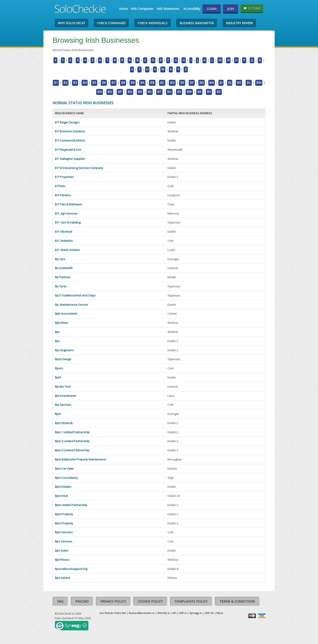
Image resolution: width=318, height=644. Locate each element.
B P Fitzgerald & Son (68, 150)
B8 (123, 83)
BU (169, 92)
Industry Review (239, 23)
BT (159, 92)
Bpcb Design (63, 359)
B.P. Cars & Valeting (68, 222)
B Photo (60, 186)
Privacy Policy (113, 601)
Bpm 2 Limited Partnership (72, 441)
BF (192, 83)
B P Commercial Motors (70, 140)
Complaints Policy (191, 601)
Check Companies (111, 23)
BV (179, 92)
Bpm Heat (61, 496)
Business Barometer (197, 23)
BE (182, 83)
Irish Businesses (168, 9)
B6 (104, 83)
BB (152, 83)
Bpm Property (64, 514)
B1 (56, 83)
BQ (130, 92)
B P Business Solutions (70, 131)
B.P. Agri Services (66, 213)
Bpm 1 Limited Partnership (72, 432)
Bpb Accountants (66, 313)
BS (150, 92)
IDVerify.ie (163, 613)
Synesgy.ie (196, 613)
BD (172, 83)
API (174, 613)
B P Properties (64, 177)
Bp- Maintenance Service (71, 305)
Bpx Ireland (62, 578)
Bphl (58, 377)
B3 (75, 83)
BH (212, 83)
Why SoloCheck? (72, 23)
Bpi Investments (66, 396)
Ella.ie (220, 613)
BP (120, 92)
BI (221, 83)
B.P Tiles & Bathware (68, 204)
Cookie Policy (150, 601)
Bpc (57, 332)
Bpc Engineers (64, 350)
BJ (230, 83)
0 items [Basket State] (252, 8)
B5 (94, 83)
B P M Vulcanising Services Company (79, 168)
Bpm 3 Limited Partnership (72, 450)
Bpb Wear (62, 323)
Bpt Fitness (62, 560)
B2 (65, 83)
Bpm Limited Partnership (71, 505)
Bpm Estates (63, 487)
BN (100, 92)
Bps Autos (62, 550)
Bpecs (59, 368)
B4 (85, 83)
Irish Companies (142, 9)
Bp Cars (60, 259)
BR (140, 92)
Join (231, 9)
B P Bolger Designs (67, 122)
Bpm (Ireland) (64, 423)
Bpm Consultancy (66, 478)
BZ (219, 92)
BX (199, 92)
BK (239, 83)
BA (142, 83)
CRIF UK (209, 613)
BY (209, 92)
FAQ (60, 601)
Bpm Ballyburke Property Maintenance (80, 459)
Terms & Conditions (237, 601)
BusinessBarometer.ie (142, 613)
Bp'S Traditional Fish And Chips (75, 295)
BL (249, 83)
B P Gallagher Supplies (70, 159)
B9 (133, 83)
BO (110, 92)
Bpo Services (64, 541)
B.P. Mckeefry (64, 241)
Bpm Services (64, 532)
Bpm (58, 414)
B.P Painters (63, 195)
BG (202, 83)
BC (162, 83)
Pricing (82, 601)
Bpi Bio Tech (63, 387)
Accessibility (192, 9)
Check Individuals (153, 23)
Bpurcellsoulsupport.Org (71, 569)
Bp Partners (63, 277)
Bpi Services (63, 405)
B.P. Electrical (63, 232)
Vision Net (120, 613)
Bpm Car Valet (64, 469)
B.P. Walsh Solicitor (67, 250)
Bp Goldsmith (64, 268)
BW (189, 92)
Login (212, 9)
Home (123, 9)
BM (259, 83)
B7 (113, 83)
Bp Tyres (61, 286)
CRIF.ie (183, 613)
